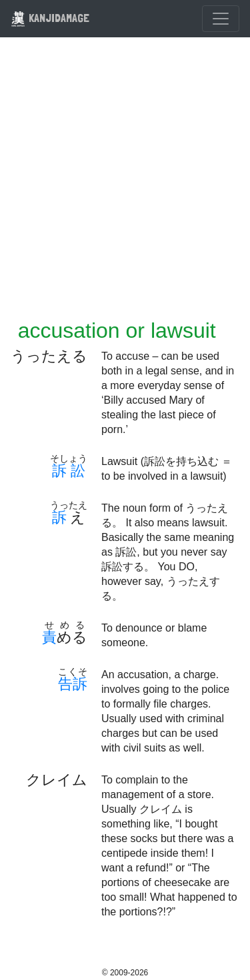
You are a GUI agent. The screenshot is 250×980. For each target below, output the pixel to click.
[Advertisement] (125, 186)
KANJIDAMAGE (50, 18)
